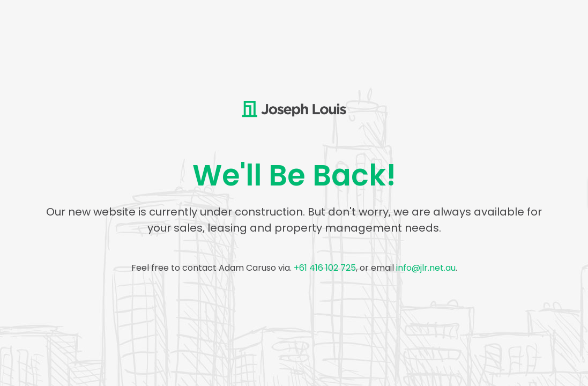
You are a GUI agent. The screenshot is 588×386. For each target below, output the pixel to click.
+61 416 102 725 (325, 268)
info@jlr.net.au (426, 268)
